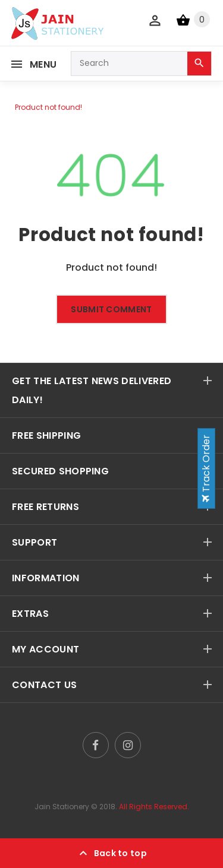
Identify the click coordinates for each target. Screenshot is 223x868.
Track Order (206, 468)
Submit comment (111, 309)
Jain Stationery (62, 807)
